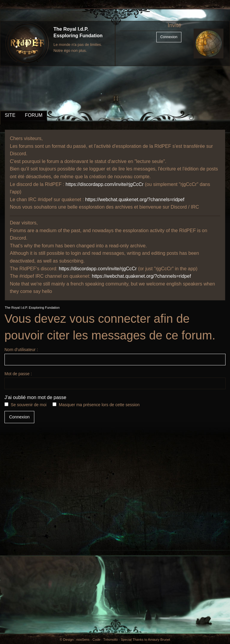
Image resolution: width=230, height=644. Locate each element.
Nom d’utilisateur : (115, 356)
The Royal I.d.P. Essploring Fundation (32, 308)
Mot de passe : (115, 380)
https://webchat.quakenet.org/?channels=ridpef (135, 200)
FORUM (34, 115)
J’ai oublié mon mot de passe (35, 397)
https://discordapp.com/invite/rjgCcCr (105, 184)
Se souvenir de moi (29, 405)
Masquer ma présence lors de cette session (99, 405)
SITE (10, 115)
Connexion (169, 37)
